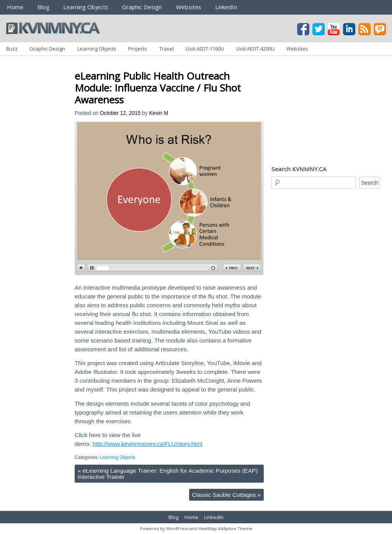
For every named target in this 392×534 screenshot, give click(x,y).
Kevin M (158, 113)
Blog (43, 7)
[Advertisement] (214, 65)
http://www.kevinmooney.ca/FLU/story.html (148, 444)
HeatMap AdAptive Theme (225, 528)
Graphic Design (142, 7)
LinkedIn (226, 7)
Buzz (12, 49)
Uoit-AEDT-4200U (255, 49)
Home (15, 7)
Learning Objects (86, 7)
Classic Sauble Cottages (226, 495)
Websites (189, 7)
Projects (138, 49)
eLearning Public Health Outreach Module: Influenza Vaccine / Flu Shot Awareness (158, 88)
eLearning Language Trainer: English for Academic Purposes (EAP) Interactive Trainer (168, 473)
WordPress (177, 528)
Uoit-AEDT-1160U (205, 49)
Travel (167, 49)
